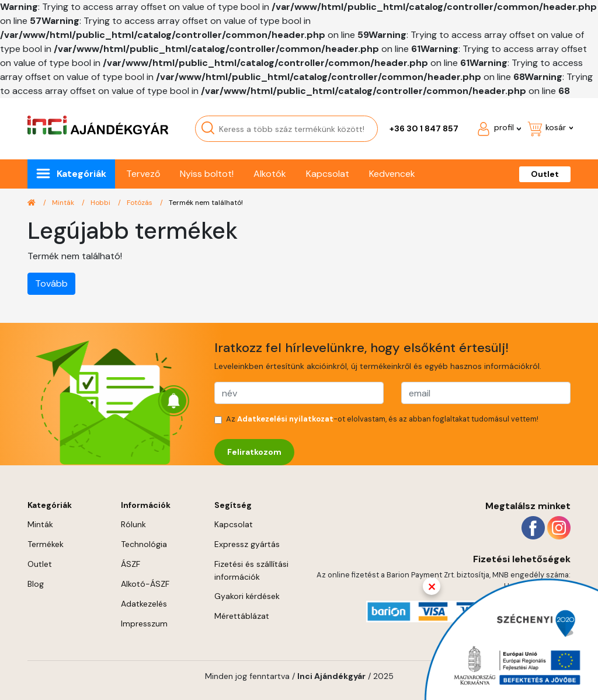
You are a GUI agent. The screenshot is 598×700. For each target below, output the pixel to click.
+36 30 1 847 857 (424, 128)
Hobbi (101, 203)
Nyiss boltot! (207, 174)
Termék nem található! (206, 203)
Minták (64, 203)
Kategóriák (81, 174)
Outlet (545, 174)
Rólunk (133, 524)
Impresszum (144, 624)
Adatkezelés (144, 604)
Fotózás (140, 203)
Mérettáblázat (242, 616)
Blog (36, 584)
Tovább (51, 283)
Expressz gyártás (247, 544)
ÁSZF (131, 564)
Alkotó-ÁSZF (145, 584)
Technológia (144, 544)
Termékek (46, 544)
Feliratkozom (254, 452)
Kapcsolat (328, 174)
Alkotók (270, 174)
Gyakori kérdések (247, 596)
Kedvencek (392, 174)
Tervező (143, 174)
